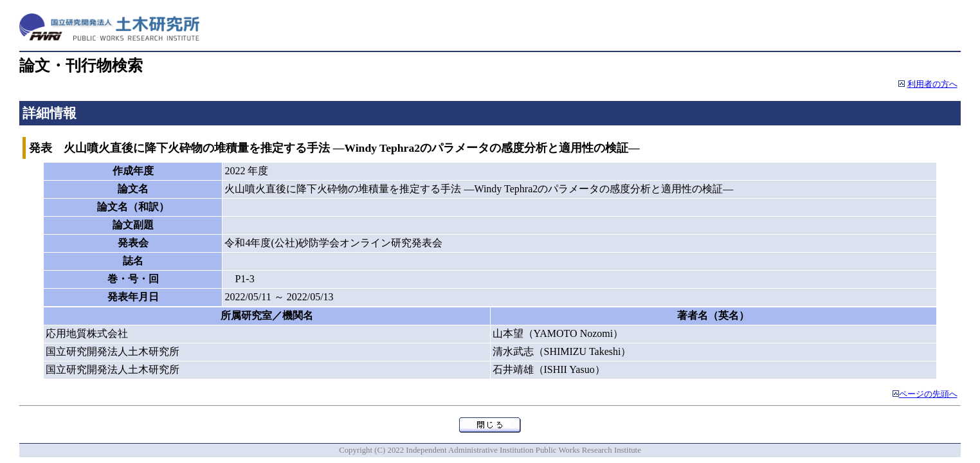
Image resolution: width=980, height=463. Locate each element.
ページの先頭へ (928, 394)
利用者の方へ (932, 84)
